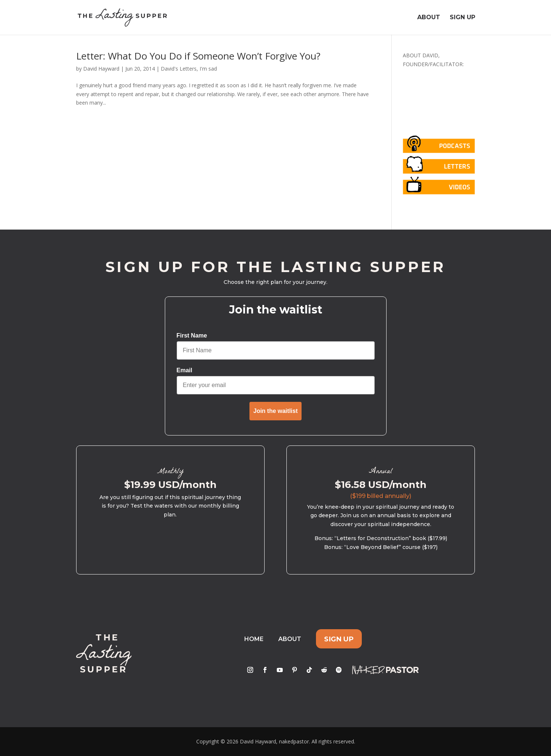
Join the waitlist (275, 411)
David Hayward (101, 69)
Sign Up (462, 18)
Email (185, 370)
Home (254, 639)
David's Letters (179, 69)
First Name (192, 335)
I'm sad (208, 69)
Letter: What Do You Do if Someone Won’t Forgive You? (198, 56)
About (429, 18)
